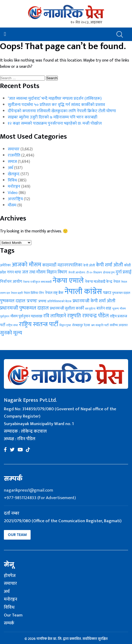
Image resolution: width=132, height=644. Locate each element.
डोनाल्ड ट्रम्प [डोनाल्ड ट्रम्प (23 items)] (109, 273)
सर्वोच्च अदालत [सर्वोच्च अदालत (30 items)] (119, 325)
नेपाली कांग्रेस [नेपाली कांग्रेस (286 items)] (83, 292)
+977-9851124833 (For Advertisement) (40, 498)
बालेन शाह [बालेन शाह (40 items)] (104, 308)
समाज (12, 162)
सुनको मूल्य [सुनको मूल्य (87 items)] (11, 333)
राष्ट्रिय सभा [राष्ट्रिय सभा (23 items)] (12, 325)
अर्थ (10, 168)
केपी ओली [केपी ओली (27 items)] (89, 266)
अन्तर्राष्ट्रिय (15, 199)
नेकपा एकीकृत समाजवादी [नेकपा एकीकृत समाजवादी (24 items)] (37, 282)
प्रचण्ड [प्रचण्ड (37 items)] (42, 301)
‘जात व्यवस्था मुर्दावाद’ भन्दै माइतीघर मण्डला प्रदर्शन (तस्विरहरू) (55, 99)
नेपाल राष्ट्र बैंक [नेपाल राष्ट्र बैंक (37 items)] (54, 293)
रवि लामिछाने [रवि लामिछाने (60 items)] (55, 316)
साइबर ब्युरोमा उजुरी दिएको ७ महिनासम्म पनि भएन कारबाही (53, 117)
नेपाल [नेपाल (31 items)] (117, 282)
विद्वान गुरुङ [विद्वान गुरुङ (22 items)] (65, 325)
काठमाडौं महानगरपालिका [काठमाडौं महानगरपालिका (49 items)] (62, 265)
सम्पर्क (9, 623)
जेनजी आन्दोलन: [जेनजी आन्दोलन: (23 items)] (77, 273)
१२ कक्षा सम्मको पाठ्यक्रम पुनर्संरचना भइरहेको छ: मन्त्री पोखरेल (55, 123)
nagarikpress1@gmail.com (29, 490)
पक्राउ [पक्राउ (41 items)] (107, 293)
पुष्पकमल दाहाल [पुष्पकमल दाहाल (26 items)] (121, 293)
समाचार (14, 149)
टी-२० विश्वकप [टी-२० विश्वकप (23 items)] (94, 273)
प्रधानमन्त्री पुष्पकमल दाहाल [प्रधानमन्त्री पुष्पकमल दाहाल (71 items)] (24, 308)
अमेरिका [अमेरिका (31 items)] (5, 265)
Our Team (17, 535)
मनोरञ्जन (14, 187)
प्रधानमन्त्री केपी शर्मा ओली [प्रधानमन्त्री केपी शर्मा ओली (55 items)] (94, 301)
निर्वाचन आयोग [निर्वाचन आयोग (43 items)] (11, 281)
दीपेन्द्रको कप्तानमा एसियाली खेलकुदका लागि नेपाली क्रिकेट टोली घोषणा (62, 111)
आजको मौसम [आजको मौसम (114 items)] (26, 265)
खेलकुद (14, 174)
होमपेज (10, 576)
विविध (12, 180)
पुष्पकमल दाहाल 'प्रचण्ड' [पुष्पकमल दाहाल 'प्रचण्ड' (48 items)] (19, 301)
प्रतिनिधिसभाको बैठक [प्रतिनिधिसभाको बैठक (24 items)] (60, 301)
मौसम (12, 205)
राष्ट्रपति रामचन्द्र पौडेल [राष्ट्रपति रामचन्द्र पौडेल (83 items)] (88, 316)
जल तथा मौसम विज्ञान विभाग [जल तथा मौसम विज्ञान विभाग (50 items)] (45, 272)
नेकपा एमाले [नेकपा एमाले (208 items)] (68, 281)
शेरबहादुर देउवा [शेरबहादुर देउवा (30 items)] (81, 325)
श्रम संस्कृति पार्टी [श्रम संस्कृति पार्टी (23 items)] (100, 325)
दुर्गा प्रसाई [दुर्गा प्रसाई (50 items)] (124, 272)
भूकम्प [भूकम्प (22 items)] (116, 309)
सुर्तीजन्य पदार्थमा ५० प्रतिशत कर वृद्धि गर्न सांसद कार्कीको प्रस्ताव (56, 105)
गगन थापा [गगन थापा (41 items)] (14, 272)
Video (13, 193)
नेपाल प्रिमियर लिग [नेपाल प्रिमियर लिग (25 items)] (34, 293)
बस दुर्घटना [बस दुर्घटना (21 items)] (90, 309)
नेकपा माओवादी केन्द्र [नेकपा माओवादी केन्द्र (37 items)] (99, 282)
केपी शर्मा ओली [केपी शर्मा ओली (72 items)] (109, 265)
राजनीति (14, 155)
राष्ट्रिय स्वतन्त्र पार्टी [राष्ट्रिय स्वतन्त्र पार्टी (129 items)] (39, 324)
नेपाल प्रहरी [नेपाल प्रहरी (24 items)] (17, 293)
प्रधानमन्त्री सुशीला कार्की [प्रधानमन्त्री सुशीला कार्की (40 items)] (67, 308)
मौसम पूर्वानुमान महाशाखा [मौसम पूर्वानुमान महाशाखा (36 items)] (26, 316)
